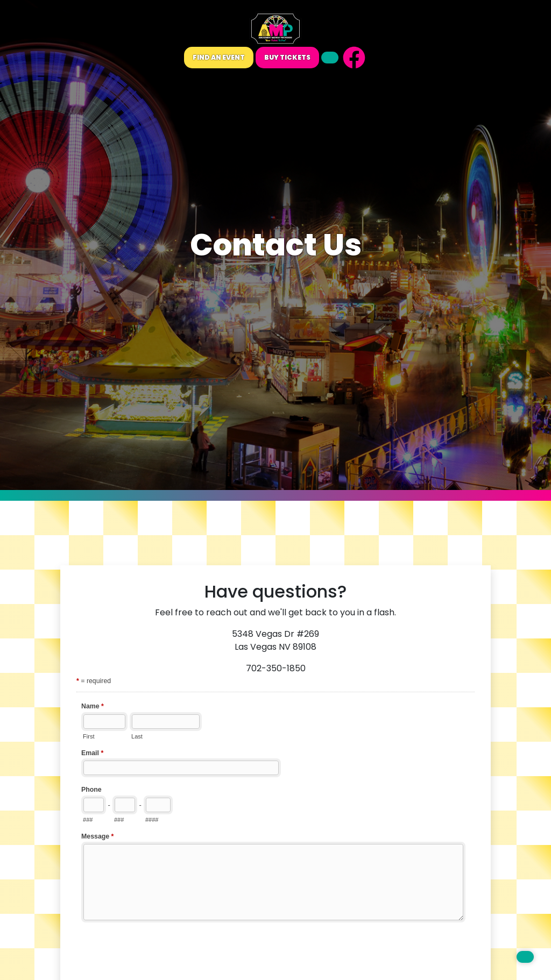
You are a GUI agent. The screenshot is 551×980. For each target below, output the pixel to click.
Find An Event (219, 57)
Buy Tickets (287, 57)
